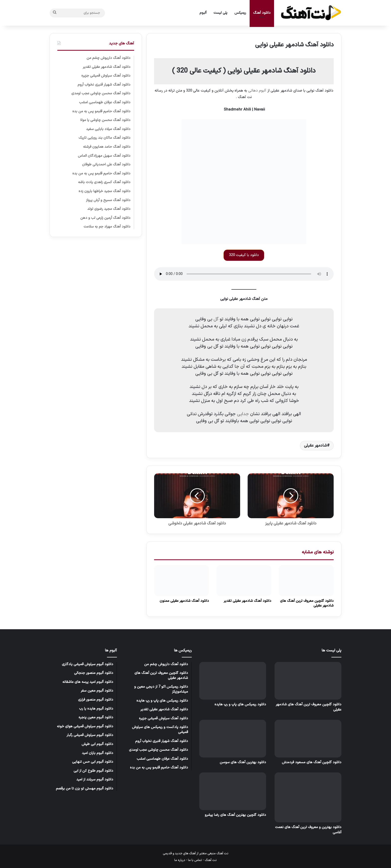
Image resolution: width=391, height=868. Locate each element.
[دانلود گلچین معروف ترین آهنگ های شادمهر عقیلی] (306, 581)
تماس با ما (195, 860)
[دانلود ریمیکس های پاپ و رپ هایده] (233, 681)
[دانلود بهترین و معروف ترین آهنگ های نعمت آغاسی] (308, 797)
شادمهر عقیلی (315, 446)
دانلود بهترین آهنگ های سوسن (243, 762)
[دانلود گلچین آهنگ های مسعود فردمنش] (308, 739)
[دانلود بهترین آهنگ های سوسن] (233, 739)
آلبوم (203, 13)
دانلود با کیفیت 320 (244, 255)
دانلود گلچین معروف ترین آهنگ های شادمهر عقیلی (307, 603)
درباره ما (180, 860)
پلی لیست (220, 13)
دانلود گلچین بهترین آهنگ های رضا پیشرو (235, 815)
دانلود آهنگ (262, 13)
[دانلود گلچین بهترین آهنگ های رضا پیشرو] (233, 791)
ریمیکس (240, 13)
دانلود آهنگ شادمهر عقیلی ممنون (184, 601)
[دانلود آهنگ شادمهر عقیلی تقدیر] (244, 581)
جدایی (243, 414)
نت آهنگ (211, 860)
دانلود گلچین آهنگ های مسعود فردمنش (312, 762)
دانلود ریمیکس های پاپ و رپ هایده (240, 704)
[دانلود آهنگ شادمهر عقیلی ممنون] (182, 581)
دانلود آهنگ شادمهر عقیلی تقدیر (247, 601)
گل (215, 319)
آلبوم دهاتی (257, 91)
